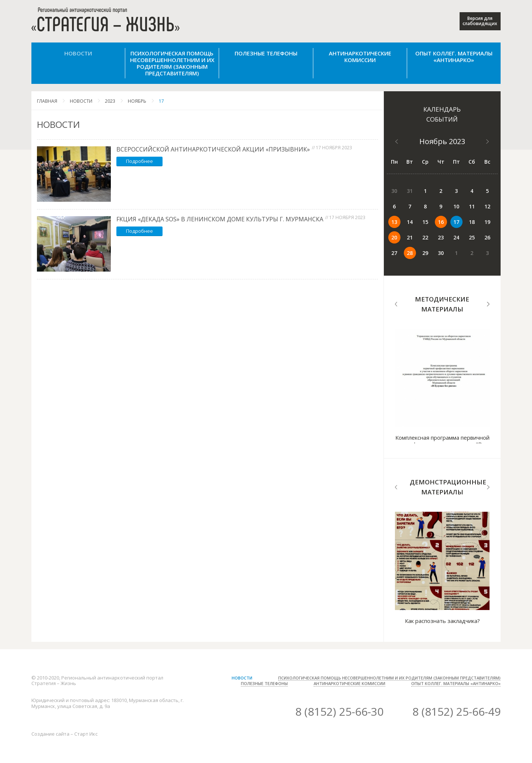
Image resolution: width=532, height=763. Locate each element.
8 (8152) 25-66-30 (339, 711)
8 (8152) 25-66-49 (456, 711)
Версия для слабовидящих (480, 21)
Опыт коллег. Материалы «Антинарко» (454, 57)
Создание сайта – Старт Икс (64, 734)
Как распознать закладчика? (442, 621)
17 (161, 101)
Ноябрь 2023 (442, 141)
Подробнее (139, 161)
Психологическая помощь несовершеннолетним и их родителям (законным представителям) (172, 63)
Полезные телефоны (266, 53)
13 (394, 222)
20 (394, 237)
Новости (78, 53)
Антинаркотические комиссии (360, 57)
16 (441, 222)
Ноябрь (137, 101)
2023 (110, 101)
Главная (47, 101)
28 (410, 253)
